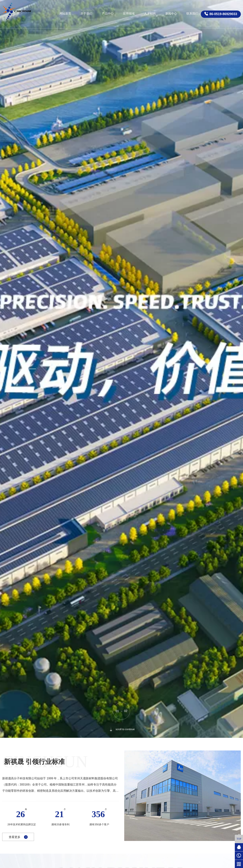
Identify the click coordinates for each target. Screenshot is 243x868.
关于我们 (86, 14)
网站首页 (65, 14)
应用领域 (129, 14)
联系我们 (192, 14)
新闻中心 (171, 14)
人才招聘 (150, 14)
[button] (30, 369)
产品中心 (108, 14)
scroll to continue (121, 729)
